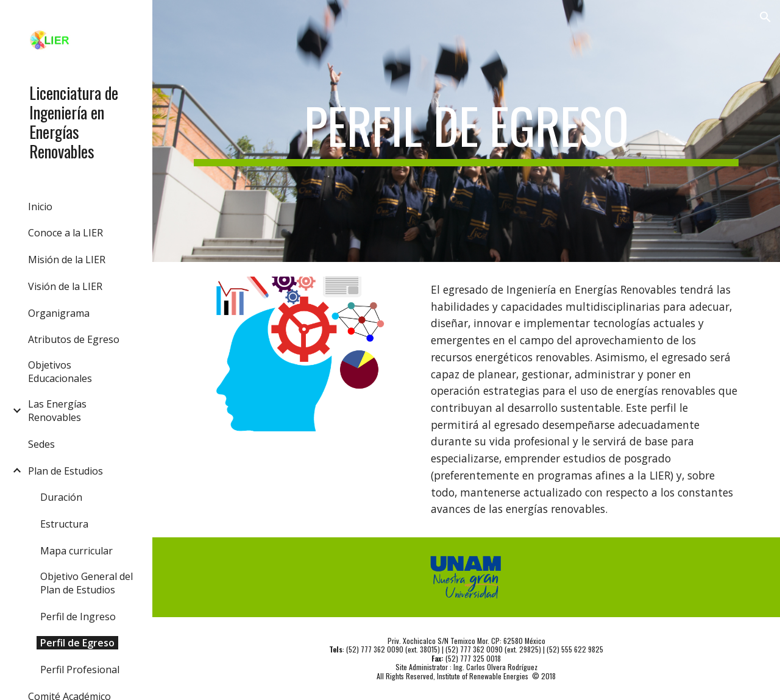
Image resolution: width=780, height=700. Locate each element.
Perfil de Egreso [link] (77, 643)
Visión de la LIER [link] (65, 286)
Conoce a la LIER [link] (66, 233)
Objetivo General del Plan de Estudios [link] (87, 583)
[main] (466, 131)
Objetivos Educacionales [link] (60, 372)
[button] (765, 17)
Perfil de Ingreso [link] (78, 617)
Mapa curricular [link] (76, 551)
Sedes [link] (41, 444)
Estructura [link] (64, 524)
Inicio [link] (40, 207)
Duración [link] (61, 497)
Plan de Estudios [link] (66, 471)
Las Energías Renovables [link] (57, 411)
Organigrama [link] (59, 313)
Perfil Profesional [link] (80, 670)
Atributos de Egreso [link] (74, 339)
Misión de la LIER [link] (67, 260)
